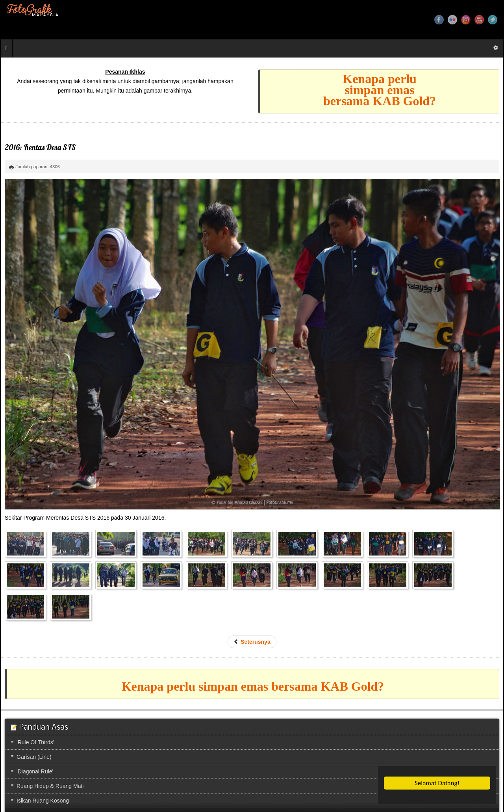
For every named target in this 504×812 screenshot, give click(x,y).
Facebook (439, 20)
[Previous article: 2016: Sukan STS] (252, 642)
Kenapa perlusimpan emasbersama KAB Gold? (380, 90)
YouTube (479, 20)
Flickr (452, 20)
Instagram (466, 20)
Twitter (493, 20)
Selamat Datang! (437, 783)
